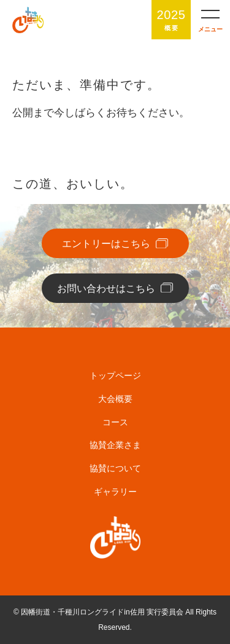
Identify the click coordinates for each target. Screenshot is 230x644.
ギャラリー (115, 492)
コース (115, 422)
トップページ (115, 375)
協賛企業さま (115, 445)
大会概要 (115, 399)
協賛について (115, 468)
